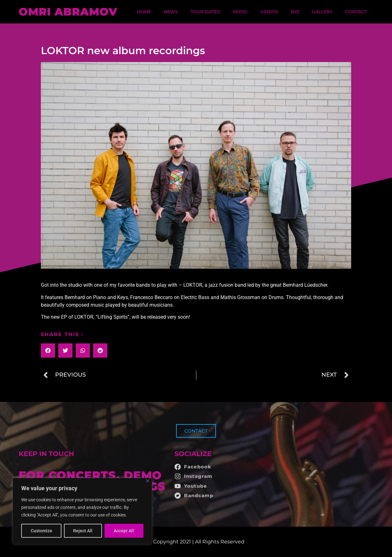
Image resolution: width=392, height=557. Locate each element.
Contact (356, 12)
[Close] (148, 481)
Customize (41, 531)
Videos (269, 12)
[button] (48, 350)
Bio (295, 12)
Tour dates (205, 12)
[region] (82, 511)
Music (240, 12)
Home (144, 12)
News (171, 12)
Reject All (83, 531)
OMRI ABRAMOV (68, 12)
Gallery (322, 12)
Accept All (124, 531)
